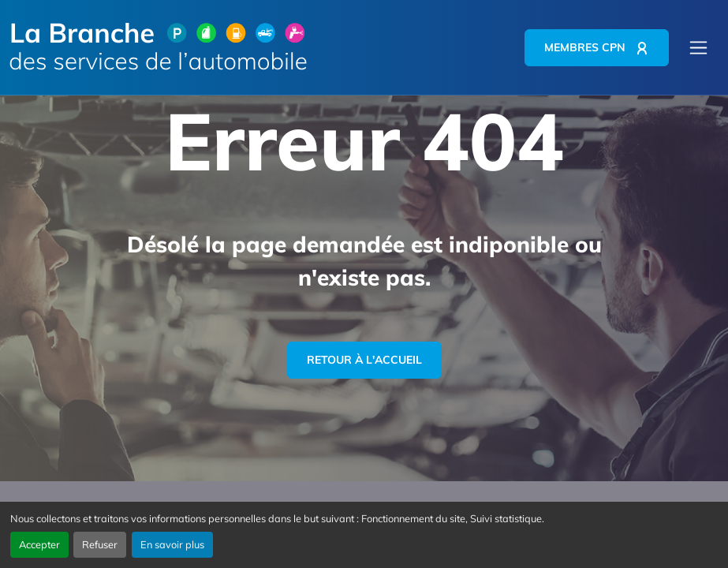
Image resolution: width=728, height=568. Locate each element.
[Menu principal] (698, 48)
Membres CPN (585, 47)
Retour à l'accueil (364, 360)
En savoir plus (172, 544)
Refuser (100, 544)
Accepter (39, 544)
